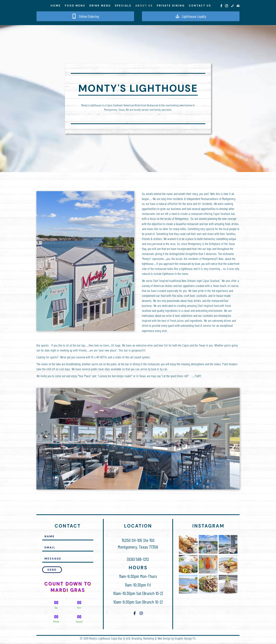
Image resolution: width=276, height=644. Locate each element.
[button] (52, 571)
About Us (144, 6)
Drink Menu (100, 6)
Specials (123, 6)
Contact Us (200, 6)
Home (56, 6)
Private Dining (171, 6)
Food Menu (75, 6)
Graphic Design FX (185, 640)
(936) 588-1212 (138, 560)
